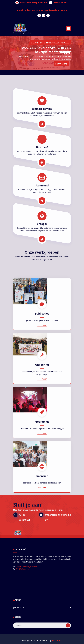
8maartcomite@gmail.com (33, 3)
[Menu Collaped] (69, 28)
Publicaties (42, 428)
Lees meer (42, 439)
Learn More (61, 64)
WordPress (57, 640)
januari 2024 (19, 614)
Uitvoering (42, 479)
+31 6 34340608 (22, 581)
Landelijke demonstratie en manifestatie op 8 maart (42, 10)
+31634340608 (61, 3)
